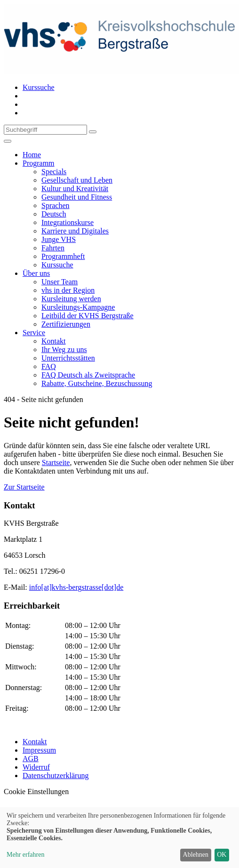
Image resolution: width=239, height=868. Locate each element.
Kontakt (35, 742)
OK (222, 855)
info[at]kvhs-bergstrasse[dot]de (76, 587)
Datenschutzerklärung (56, 776)
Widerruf (36, 767)
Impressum (39, 750)
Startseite (56, 462)
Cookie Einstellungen (36, 792)
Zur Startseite (24, 487)
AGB (31, 759)
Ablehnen (196, 855)
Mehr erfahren (25, 855)
